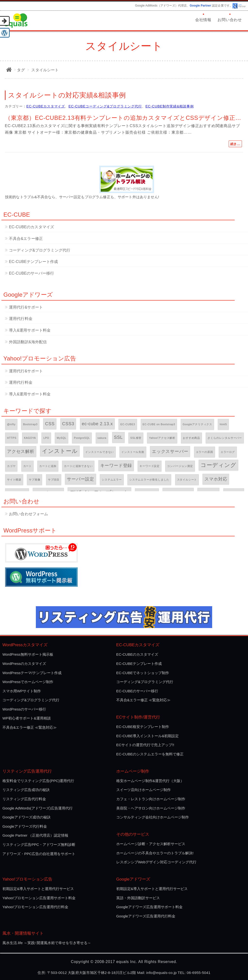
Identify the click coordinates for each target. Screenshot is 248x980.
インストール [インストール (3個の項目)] (60, 451)
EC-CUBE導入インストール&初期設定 (147, 736)
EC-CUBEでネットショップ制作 (143, 673)
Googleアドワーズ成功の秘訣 (27, 817)
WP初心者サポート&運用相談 (27, 718)
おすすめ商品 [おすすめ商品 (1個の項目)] (191, 438)
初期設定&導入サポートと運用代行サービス (38, 889)
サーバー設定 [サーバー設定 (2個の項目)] (81, 479)
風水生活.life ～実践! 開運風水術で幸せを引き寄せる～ (47, 943)
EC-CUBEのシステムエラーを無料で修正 (150, 754)
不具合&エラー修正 (26, 239)
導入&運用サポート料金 (30, 330)
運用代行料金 (21, 319)
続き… (235, 144)
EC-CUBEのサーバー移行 (31, 273)
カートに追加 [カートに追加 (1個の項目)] (48, 466)
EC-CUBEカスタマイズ (46, 106)
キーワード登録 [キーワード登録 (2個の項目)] (116, 465)
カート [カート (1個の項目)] (27, 466)
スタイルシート (45, 70)
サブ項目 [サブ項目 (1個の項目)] (54, 480)
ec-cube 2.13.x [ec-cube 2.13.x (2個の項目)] (97, 424)
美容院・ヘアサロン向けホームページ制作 (151, 808)
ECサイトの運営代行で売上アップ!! (145, 745)
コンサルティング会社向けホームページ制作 (153, 817)
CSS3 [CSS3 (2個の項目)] (68, 424)
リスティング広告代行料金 (24, 799)
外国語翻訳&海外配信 (28, 342)
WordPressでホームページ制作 (28, 682)
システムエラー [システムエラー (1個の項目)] (112, 480)
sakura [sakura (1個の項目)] (102, 438)
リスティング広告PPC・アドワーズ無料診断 (39, 845)
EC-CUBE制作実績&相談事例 (169, 106)
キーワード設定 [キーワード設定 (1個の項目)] (150, 466)
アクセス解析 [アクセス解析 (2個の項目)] (21, 451)
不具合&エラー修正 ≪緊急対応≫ (30, 727)
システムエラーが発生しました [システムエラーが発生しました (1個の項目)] (149, 480)
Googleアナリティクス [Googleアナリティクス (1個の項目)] (197, 424)
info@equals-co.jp (162, 973)
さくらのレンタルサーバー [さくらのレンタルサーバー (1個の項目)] (225, 438)
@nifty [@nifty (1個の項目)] (11, 424)
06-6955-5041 (199, 973)
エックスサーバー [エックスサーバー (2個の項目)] (170, 451)
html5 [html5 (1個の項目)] (223, 424)
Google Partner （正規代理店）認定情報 (35, 835)
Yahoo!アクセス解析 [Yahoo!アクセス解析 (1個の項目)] (162, 438)
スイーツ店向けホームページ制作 (143, 790)
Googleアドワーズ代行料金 (25, 826)
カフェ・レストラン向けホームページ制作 (151, 799)
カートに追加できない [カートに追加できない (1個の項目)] (78, 466)
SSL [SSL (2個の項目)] (118, 437)
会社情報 (203, 20)
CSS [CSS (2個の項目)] (50, 424)
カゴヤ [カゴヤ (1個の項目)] (11, 466)
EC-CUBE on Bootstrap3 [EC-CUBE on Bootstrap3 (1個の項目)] (159, 424)
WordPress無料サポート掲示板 (28, 654)
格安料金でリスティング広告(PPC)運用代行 (38, 781)
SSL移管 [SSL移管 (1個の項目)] (136, 438)
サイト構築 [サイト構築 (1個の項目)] (14, 480)
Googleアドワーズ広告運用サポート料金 (149, 907)
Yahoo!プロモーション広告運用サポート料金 (39, 898)
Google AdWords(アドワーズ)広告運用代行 (38, 808)
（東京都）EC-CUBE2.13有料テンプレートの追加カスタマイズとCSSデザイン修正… (123, 118)
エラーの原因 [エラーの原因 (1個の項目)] (205, 452)
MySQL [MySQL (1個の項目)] (62, 438)
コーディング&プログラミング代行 (40, 250)
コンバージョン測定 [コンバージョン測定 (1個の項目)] (180, 466)
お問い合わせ (230, 20)
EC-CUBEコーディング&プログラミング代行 (105, 106)
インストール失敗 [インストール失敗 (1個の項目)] (133, 452)
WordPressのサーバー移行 (24, 709)
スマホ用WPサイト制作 (22, 691)
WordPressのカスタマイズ (24, 664)
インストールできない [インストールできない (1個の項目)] (100, 452)
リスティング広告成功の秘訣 (26, 790)
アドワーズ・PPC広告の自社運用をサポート (39, 854)
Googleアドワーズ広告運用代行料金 (146, 916)
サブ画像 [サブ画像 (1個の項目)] (35, 480)
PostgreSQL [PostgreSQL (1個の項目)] (82, 438)
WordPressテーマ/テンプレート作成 (32, 673)
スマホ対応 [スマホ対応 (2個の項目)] (216, 479)
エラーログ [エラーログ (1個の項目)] (228, 452)
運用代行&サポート (26, 307)
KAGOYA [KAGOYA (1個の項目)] (30, 438)
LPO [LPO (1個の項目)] (46, 438)
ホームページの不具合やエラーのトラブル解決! (155, 853)
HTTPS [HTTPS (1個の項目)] (12, 438)
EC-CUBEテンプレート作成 (33, 262)
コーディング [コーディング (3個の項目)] (218, 465)
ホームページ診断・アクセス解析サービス (151, 844)
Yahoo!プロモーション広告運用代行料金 (35, 907)
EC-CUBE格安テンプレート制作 (143, 727)
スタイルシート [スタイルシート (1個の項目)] (187, 480)
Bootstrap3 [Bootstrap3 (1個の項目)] (30, 424)
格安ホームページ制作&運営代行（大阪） (150, 781)
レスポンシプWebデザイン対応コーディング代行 (156, 862)
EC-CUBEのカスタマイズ (31, 227)
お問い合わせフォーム (29, 514)
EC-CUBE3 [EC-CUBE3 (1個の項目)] (128, 424)
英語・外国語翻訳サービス (138, 898)
